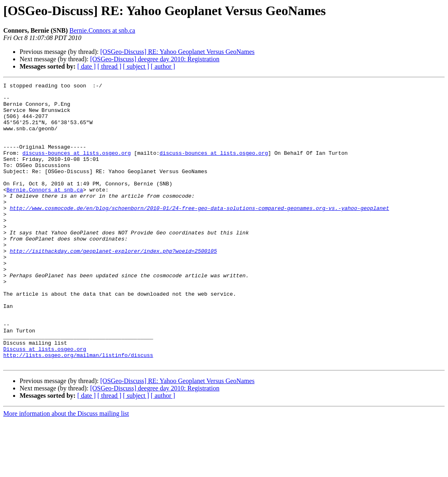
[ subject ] (136, 66)
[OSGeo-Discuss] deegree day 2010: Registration (155, 59)
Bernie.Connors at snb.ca (102, 30)
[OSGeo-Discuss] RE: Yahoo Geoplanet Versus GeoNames (177, 52)
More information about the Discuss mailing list (66, 470)
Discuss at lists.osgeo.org (45, 403)
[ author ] (163, 66)
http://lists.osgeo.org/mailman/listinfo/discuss (78, 410)
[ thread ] (109, 66)
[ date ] (86, 66)
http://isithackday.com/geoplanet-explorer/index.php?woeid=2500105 (113, 285)
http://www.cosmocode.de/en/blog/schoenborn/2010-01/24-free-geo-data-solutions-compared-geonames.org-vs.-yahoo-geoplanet (199, 234)
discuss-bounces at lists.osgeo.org (77, 167)
